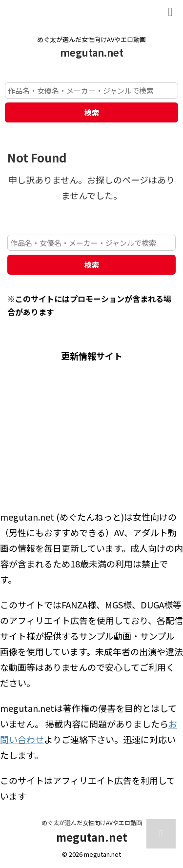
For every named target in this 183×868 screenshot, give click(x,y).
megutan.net (92, 52)
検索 (92, 112)
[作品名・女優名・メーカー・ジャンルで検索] (91, 91)
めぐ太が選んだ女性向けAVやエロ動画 (92, 822)
